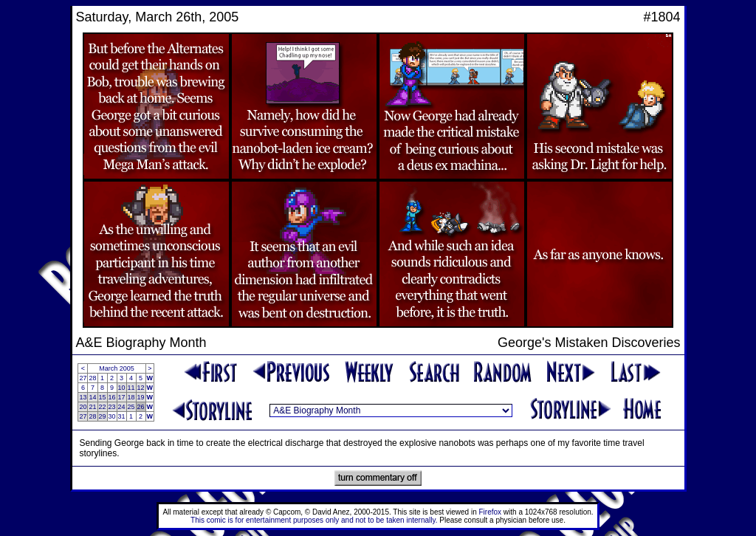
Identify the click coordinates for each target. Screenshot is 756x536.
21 (92, 407)
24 (122, 407)
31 (122, 416)
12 (141, 388)
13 (83, 397)
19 (141, 397)
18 (131, 397)
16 (112, 397)
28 (92, 378)
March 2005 (117, 368)
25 (131, 407)
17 (122, 397)
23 (112, 407)
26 (141, 407)
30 (112, 416)
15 (103, 397)
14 (92, 397)
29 (103, 416)
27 (83, 378)
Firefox (491, 512)
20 (83, 407)
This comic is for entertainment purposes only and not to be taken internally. (314, 520)
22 (103, 407)
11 (131, 388)
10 (122, 388)
